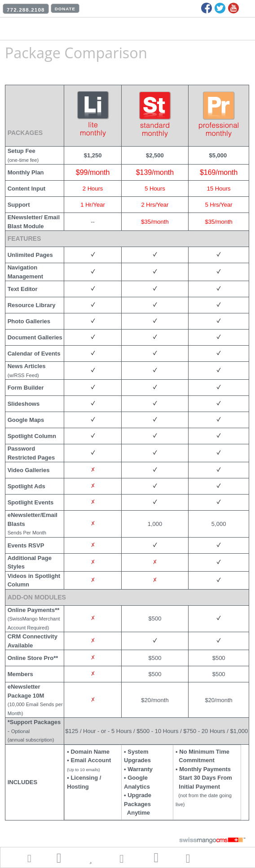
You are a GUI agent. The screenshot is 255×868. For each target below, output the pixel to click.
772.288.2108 (26, 10)
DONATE (65, 9)
